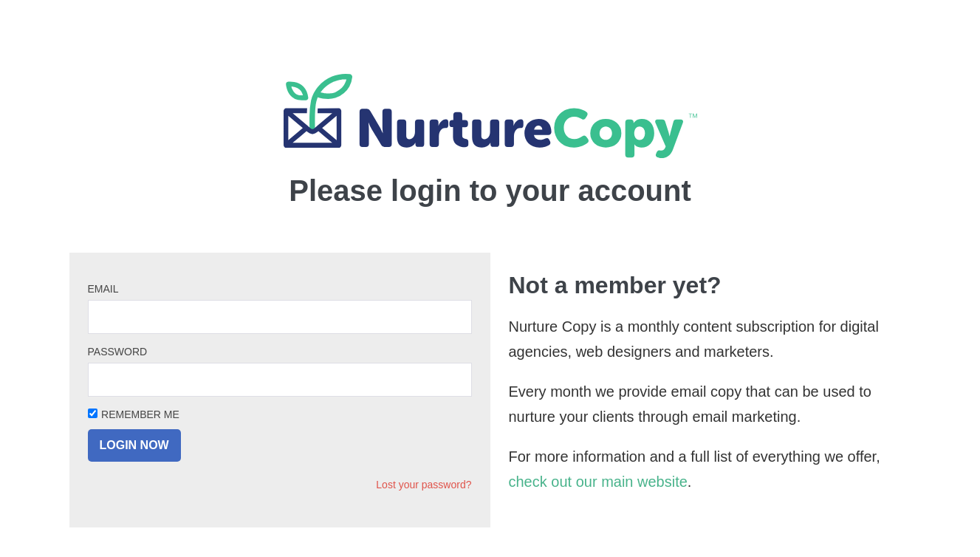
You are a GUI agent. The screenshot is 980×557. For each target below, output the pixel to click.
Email (103, 289)
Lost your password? (424, 485)
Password (118, 352)
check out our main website (598, 482)
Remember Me (140, 414)
